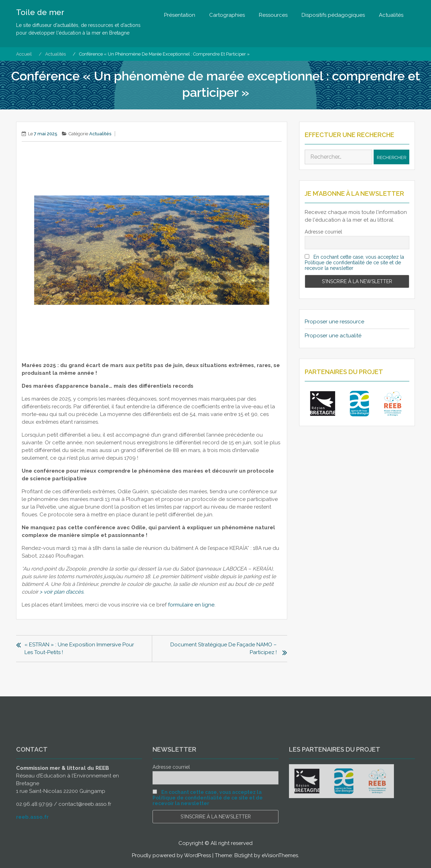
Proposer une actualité (333, 336)
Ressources (273, 15)
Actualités (391, 15)
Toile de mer (40, 12)
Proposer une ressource (334, 322)
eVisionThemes (280, 855)
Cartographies (227, 15)
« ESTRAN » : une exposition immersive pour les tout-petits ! (79, 648)
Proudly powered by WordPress (171, 855)
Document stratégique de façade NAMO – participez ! (224, 648)
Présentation (180, 15)
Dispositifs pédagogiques (333, 15)
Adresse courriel (323, 232)
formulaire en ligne (191, 605)
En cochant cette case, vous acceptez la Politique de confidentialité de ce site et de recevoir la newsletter (354, 263)
